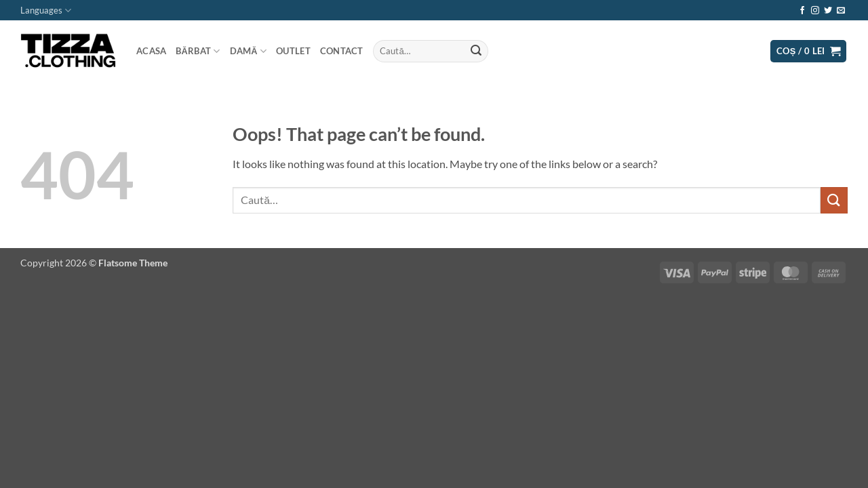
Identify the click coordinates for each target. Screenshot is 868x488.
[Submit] (476, 52)
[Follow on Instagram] (815, 11)
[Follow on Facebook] (802, 11)
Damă (249, 51)
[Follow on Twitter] (828, 11)
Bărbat (198, 51)
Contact (342, 51)
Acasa (151, 51)
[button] (809, 51)
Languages (46, 11)
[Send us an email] (841, 11)
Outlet (293, 51)
